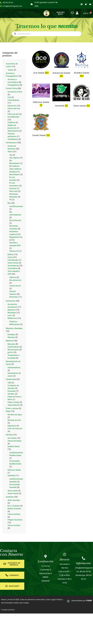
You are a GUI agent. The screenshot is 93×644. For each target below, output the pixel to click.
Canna (10, 257)
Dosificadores (13, 347)
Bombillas (12, 313)
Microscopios (13, 350)
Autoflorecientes (16, 206)
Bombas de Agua (15, 415)
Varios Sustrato (14, 525)
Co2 (9, 97)
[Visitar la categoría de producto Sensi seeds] (82, 96)
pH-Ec (10, 352)
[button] (21, 13)
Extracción (12, 106)
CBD (9, 383)
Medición (10, 341)
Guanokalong (13, 266)
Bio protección (15, 220)
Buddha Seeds (14, 446)
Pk (10, 200)
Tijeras (10, 70)
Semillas (9, 435)
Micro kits (13, 191)
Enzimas (13, 188)
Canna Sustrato (14, 514)
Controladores (13, 100)
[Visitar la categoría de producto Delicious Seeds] (41, 96)
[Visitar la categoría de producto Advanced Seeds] (61, 65)
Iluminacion (11, 301)
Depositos (12, 426)
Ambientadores (14, 368)
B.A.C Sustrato (14, 506)
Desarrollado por (82, 601)
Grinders (11, 394)
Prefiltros (11, 122)
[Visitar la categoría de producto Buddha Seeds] (82, 65)
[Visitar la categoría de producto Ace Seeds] (41, 63)
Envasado (12, 391)
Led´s (10, 315)
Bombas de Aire (14, 420)
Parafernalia (11, 379)
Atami (10, 152)
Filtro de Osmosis (15, 429)
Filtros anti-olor (14, 109)
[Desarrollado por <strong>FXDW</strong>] (68, 601)
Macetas (11, 337)
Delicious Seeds (14, 470)
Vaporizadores (14, 405)
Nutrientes (14, 297)
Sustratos (10, 497)
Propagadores (13, 85)
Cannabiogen (13, 260)
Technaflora (13, 268)
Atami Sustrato (14, 500)
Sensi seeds (13, 491)
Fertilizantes (11, 143)
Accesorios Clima (15, 92)
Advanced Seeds (14, 441)
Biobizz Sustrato (14, 509)
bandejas (11, 335)
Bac (9, 203)
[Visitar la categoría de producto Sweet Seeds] (41, 126)
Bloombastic (15, 174)
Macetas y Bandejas (14, 328)
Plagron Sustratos (15, 520)
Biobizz (11, 254)
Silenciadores (13, 131)
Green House (13, 263)
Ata (11, 155)
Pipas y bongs (13, 402)
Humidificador (13, 117)
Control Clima (12, 88)
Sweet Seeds (13, 493)
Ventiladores (13, 139)
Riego (8, 411)
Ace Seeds (12, 438)
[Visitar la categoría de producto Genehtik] (61, 96)
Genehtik (11, 476)
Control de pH (15, 286)
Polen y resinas (12, 408)
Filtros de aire (13, 114)
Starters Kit (14, 251)
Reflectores (12, 318)
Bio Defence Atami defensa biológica (15, 169)
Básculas (11, 344)
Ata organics (15, 158)
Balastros (12, 310)
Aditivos (13, 277)
